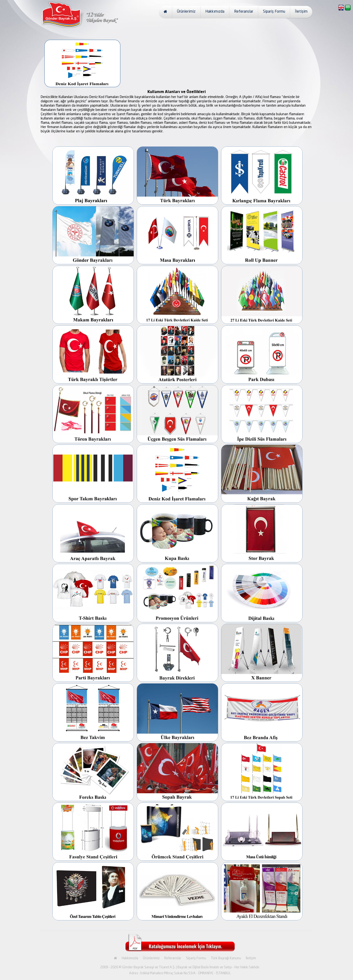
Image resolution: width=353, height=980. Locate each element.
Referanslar (244, 12)
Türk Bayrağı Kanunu (226, 958)
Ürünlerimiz (186, 12)
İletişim (301, 12)
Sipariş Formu (274, 12)
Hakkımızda (215, 12)
